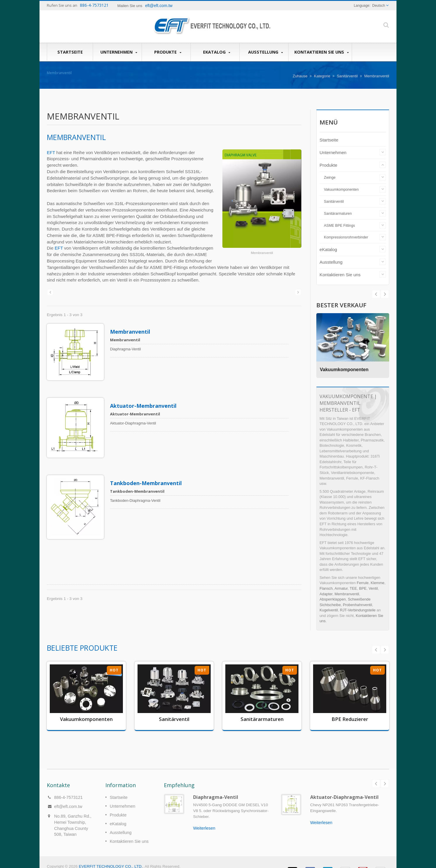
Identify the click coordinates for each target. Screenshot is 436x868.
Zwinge (330, 178)
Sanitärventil (347, 76)
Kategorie (322, 76)
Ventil (373, 588)
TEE (353, 588)
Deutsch (379, 6)
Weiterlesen (204, 819)
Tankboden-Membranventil (149, 465)
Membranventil (133, 332)
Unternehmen (119, 52)
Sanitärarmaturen (338, 214)
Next (376, 294)
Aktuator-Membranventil (146, 397)
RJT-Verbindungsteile (358, 610)
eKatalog (217, 52)
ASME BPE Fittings (339, 226)
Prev (385, 294)
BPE (363, 588)
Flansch (326, 588)
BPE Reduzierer (350, 719)
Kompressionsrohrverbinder (346, 237)
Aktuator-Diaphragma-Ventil (344, 788)
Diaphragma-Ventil (216, 788)
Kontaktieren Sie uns (322, 52)
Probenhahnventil (358, 605)
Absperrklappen (333, 599)
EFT (51, 152)
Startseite (70, 52)
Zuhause (300, 76)
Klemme (378, 583)
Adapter (326, 594)
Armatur (341, 588)
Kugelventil (329, 610)
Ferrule (363, 583)
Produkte (168, 52)
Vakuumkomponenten (341, 190)
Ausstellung (265, 52)
